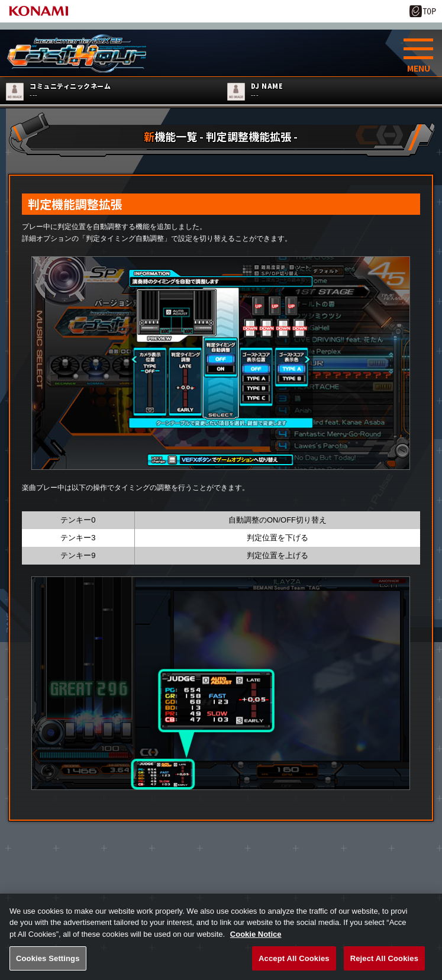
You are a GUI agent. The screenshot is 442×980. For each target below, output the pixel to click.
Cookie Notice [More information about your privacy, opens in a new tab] (256, 944)
